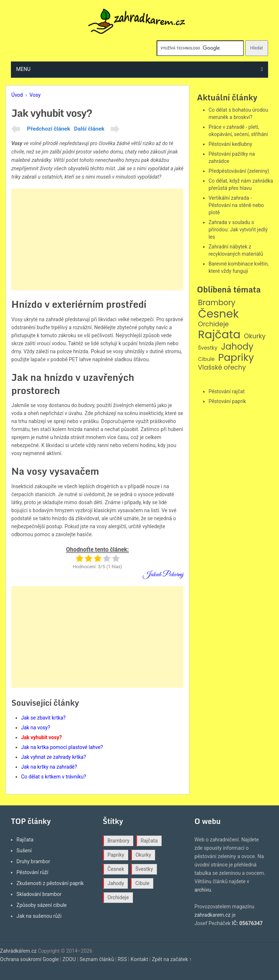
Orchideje (213, 324)
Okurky (255, 336)
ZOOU (69, 959)
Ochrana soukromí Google (29, 959)
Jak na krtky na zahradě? (49, 767)
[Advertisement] (97, 239)
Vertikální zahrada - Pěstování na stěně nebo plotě (236, 205)
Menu (23, 69)
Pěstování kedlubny (230, 144)
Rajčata (219, 335)
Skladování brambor (39, 894)
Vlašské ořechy (222, 368)
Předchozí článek (48, 129)
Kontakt (139, 959)
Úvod (17, 95)
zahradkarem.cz (212, 915)
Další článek (89, 129)
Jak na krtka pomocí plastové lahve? (62, 747)
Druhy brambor (33, 861)
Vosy (35, 95)
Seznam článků (97, 959)
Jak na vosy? (36, 728)
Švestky (208, 348)
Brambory (217, 303)
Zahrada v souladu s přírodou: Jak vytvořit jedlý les (238, 230)
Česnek (218, 314)
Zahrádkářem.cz (18, 951)
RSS (122, 959)
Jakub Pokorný (163, 575)
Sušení (24, 850)
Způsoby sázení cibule (41, 905)
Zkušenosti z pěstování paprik (50, 883)
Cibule (206, 359)
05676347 (251, 923)
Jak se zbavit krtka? (43, 718)
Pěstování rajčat (227, 391)
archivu (203, 890)
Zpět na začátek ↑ (172, 959)
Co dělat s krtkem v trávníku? (54, 777)
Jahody (237, 347)
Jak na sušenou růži (39, 916)
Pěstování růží (32, 872)
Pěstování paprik (227, 401)
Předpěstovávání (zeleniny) (239, 171)
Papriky (236, 358)
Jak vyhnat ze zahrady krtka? (54, 757)
